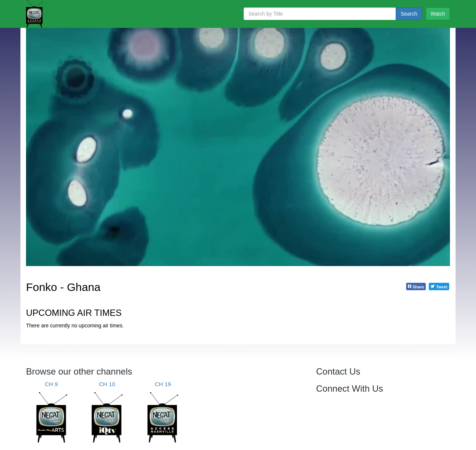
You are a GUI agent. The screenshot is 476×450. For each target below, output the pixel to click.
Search (409, 14)
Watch (438, 14)
